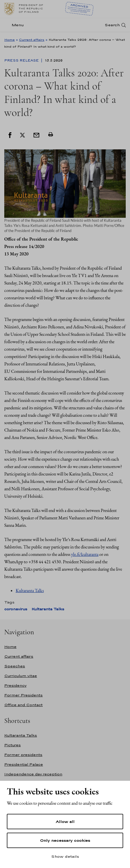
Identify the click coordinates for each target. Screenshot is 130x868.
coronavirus (16, 609)
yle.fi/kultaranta (85, 554)
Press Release (22, 60)
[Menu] (16, 25)
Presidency (15, 685)
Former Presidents (23, 695)
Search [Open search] (112, 25)
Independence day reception (33, 774)
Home (10, 40)
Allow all (65, 822)
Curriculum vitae (21, 676)
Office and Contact (23, 705)
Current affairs (32, 40)
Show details (65, 856)
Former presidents (23, 755)
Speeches (15, 666)
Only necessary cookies (65, 840)
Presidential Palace (24, 764)
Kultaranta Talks (30, 590)
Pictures (13, 745)
